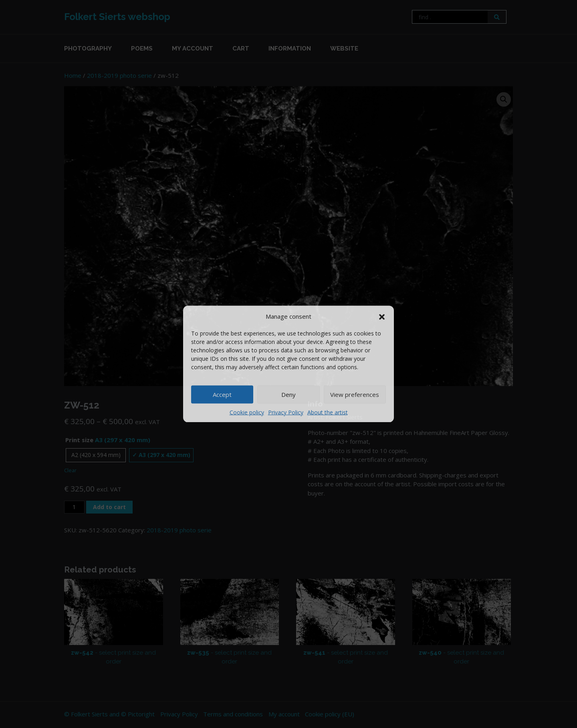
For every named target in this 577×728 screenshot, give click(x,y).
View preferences (355, 394)
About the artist (328, 412)
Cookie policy (247, 412)
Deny (288, 394)
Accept (222, 394)
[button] (382, 316)
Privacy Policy (286, 412)
